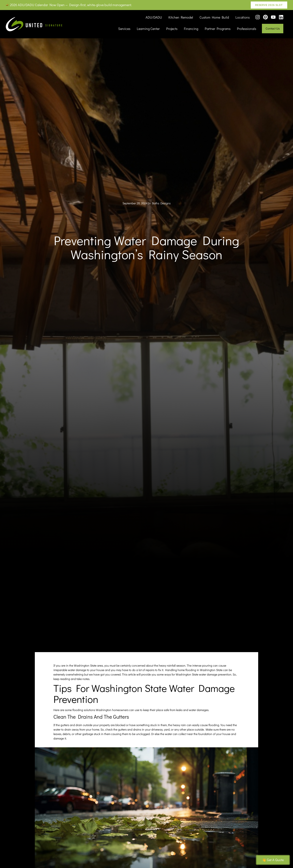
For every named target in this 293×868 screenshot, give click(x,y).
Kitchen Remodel (181, 17)
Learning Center (148, 29)
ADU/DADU (154, 17)
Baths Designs (161, 203)
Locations (243, 17)
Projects (172, 29)
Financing (191, 29)
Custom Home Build (214, 17)
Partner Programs (218, 29)
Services (124, 29)
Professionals (247, 29)
